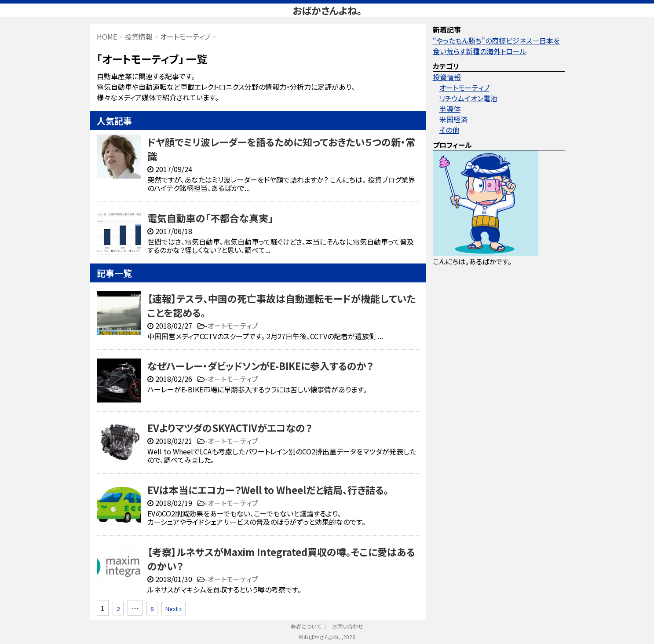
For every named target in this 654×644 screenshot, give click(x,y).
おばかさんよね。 (327, 10)
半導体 (450, 109)
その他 (449, 130)
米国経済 (453, 119)
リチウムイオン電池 (468, 98)
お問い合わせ (348, 626)
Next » (174, 609)
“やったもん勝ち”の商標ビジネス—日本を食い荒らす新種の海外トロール (496, 46)
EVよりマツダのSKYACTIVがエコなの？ (230, 428)
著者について (306, 626)
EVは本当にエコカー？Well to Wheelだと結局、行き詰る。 (268, 490)
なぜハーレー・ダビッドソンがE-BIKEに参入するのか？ (260, 366)
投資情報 (447, 77)
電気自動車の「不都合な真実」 (210, 218)
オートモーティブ (233, 326)
